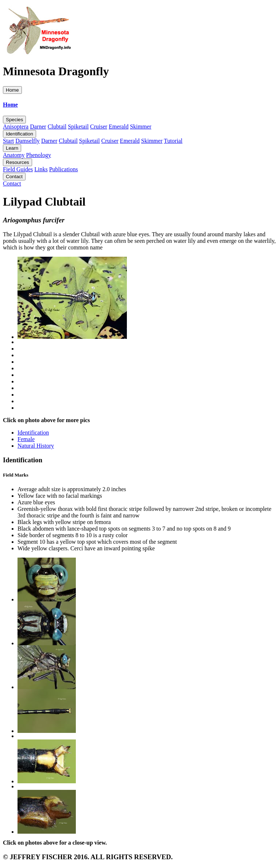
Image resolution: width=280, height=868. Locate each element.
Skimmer (141, 127)
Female (26, 439)
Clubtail (57, 127)
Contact (14, 177)
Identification (20, 134)
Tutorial (173, 141)
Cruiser (99, 127)
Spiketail (78, 127)
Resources (17, 162)
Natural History (36, 446)
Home (12, 90)
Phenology (39, 155)
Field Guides (18, 169)
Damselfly (28, 141)
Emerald (118, 127)
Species (14, 120)
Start (8, 141)
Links (41, 169)
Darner (38, 127)
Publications (64, 169)
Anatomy (14, 155)
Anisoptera (16, 127)
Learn (12, 148)
